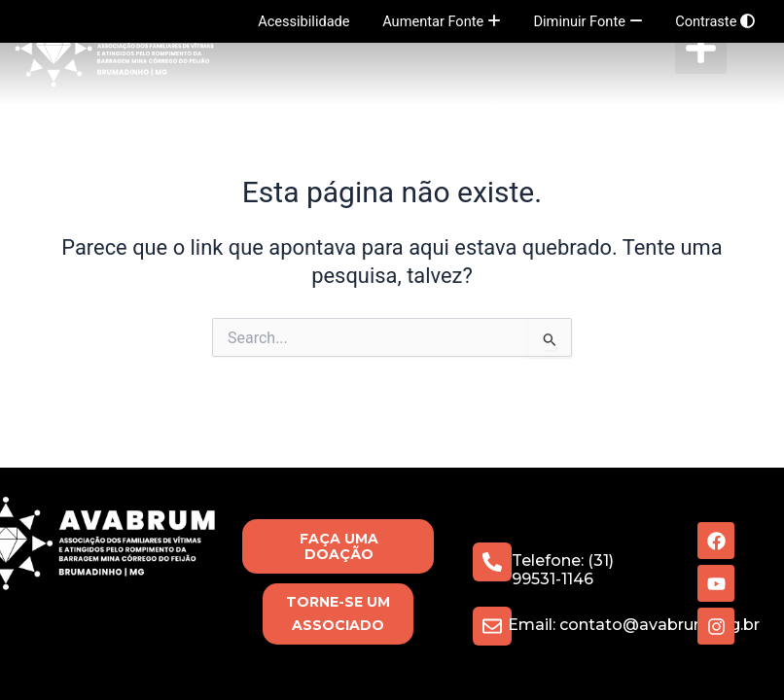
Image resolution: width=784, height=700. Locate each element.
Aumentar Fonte (442, 21)
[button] (701, 48)
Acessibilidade (303, 21)
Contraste (715, 21)
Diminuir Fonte (588, 21)
